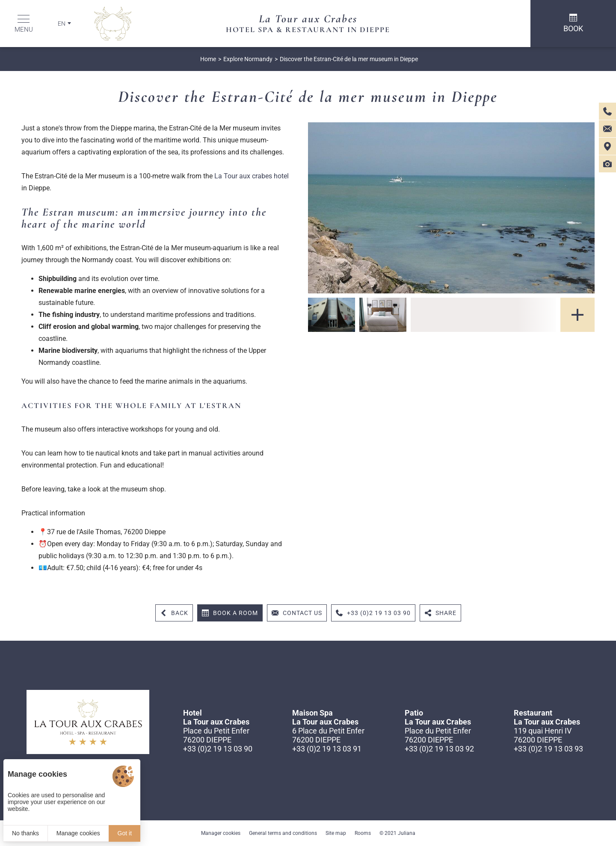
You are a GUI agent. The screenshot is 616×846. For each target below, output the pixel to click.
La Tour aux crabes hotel (252, 176)
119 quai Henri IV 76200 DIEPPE (543, 735)
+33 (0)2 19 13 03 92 (439, 749)
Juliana (407, 833)
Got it (125, 833)
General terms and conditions (283, 833)
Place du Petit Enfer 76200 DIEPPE (216, 735)
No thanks (25, 833)
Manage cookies (78, 833)
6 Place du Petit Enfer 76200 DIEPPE (328, 735)
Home (208, 59)
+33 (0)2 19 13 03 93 (548, 749)
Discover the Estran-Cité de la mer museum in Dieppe (349, 59)
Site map (336, 833)
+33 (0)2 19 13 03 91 (327, 749)
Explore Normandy (248, 59)
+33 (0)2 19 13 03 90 (218, 749)
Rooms (363, 833)
